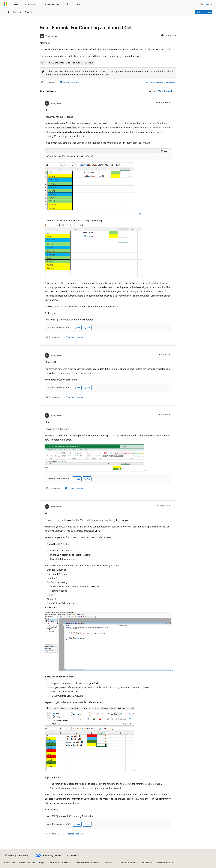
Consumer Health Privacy (86, 863)
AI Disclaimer (10, 863)
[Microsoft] (6, 4)
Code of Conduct (127, 863)
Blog (41, 863)
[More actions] (174, 20)
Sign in (209, 4)
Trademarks (146, 863)
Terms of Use (110, 863)
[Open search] (202, 4)
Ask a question (204, 12)
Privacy (66, 863)
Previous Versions (27, 863)
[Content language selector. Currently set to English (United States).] (17, 855)
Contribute (54, 863)
